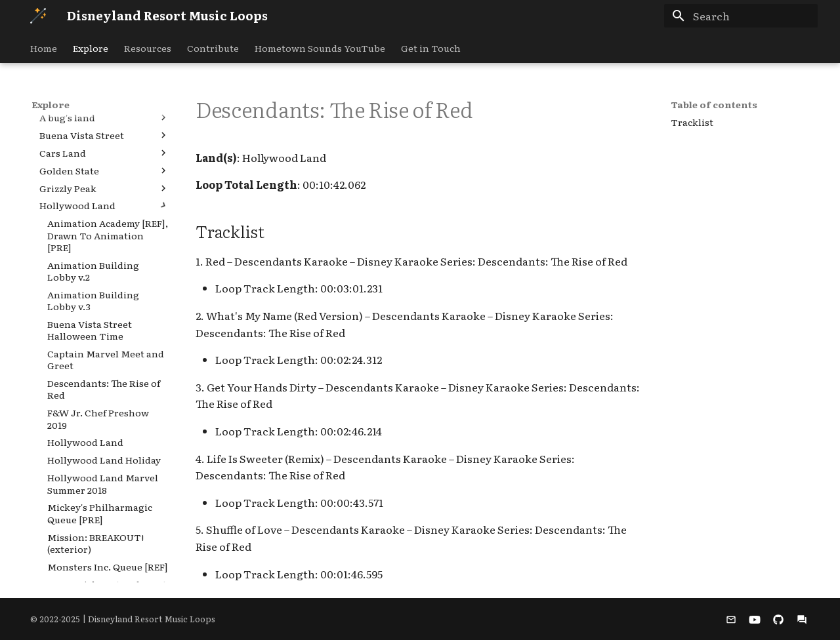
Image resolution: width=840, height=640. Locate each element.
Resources (148, 48)
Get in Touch (431, 48)
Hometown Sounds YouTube (320, 48)
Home (44, 48)
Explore (91, 48)
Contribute (213, 48)
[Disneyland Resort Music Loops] (38, 16)
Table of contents (714, 104)
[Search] (741, 16)
